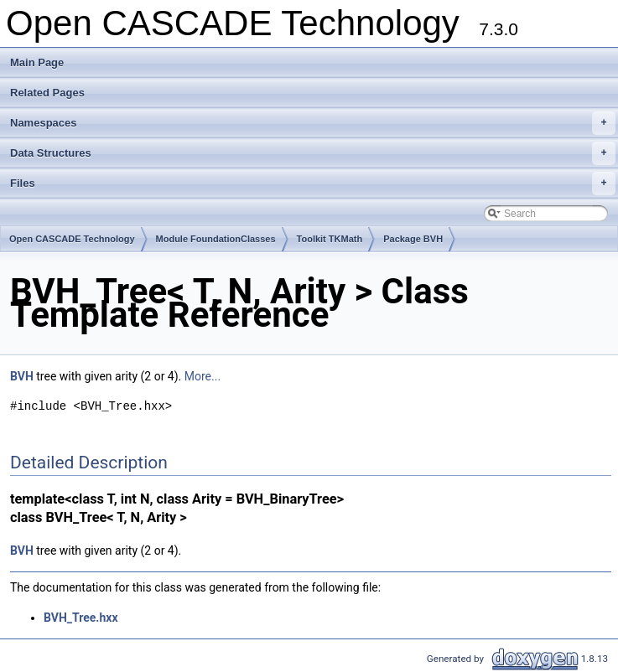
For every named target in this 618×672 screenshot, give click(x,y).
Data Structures (313, 153)
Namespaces (313, 123)
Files (313, 184)
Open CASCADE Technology (72, 239)
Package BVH (413, 239)
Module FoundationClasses (216, 239)
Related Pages (47, 93)
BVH (22, 376)
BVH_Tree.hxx (81, 618)
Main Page (37, 62)
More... (203, 376)
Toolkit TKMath (330, 239)
